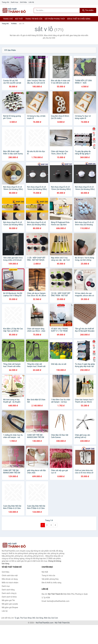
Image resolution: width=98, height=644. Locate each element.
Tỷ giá (17, 618)
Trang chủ (5, 2)
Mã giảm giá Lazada (10, 604)
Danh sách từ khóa (9, 597)
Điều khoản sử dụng (10, 579)
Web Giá (47, 618)
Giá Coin (55, 618)
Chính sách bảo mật (10, 575)
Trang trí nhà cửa (34, 19)
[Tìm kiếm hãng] (57, 10)
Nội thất (19, 19)
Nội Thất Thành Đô (62, 623)
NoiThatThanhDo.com (45, 623)
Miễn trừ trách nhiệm (10, 583)
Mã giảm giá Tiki (8, 600)
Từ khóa (14, 24)
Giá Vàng (40, 618)
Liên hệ (31, 2)
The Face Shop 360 (27, 618)
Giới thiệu (23, 2)
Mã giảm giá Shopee (10, 607)
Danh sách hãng (8, 590)
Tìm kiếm (88, 10)
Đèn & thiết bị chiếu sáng (79, 19)
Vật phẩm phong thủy (55, 19)
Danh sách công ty (9, 593)
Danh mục (15, 2)
